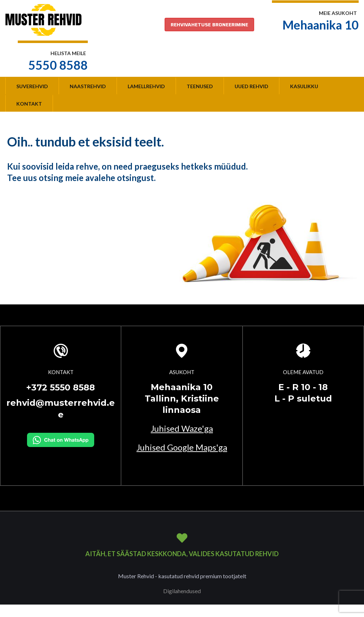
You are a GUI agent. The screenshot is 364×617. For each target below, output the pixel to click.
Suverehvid (32, 86)
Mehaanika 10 (321, 25)
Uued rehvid (251, 86)
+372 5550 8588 (61, 387)
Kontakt (29, 104)
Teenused (200, 86)
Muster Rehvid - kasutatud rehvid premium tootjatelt (182, 576)
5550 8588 (58, 65)
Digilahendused (182, 591)
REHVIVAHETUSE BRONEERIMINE (209, 25)
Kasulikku (304, 86)
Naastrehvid (88, 86)
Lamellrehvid (146, 86)
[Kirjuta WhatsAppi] (61, 439)
